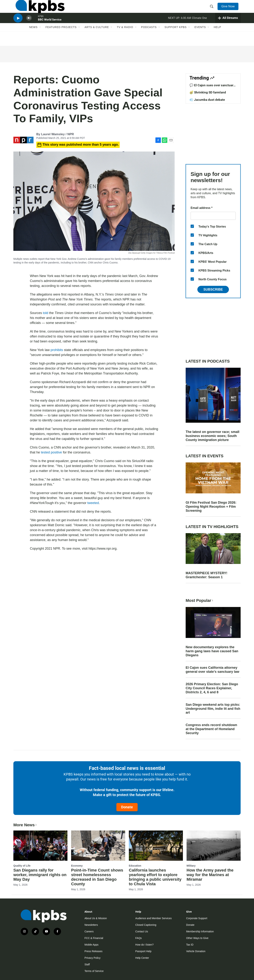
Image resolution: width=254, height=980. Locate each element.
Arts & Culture (97, 38)
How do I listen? (144, 945)
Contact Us (142, 931)
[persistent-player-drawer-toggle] (228, 27)
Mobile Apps (91, 945)
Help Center (142, 958)
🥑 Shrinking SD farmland (208, 92)
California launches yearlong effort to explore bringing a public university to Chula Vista (155, 877)
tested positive (51, 452)
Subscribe (213, 289)
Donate (127, 807)
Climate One (199, 26)
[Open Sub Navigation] (40, 38)
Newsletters (91, 925)
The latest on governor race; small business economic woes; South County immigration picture (212, 436)
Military (191, 866)
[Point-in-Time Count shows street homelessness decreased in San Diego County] (98, 846)
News (33, 38)
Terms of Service (94, 971)
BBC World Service (50, 28)
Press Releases (93, 951)
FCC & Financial (94, 938)
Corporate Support (197, 918)
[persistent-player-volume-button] (29, 27)
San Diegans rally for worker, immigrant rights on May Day (40, 875)
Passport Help (143, 951)
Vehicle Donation (196, 951)
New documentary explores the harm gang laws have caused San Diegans (212, 651)
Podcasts (149, 38)
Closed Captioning (146, 925)
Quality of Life (22, 866)
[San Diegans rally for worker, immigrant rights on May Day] (40, 846)
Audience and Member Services (153, 918)
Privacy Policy (92, 958)
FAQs (138, 938)
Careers (89, 931)
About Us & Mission (96, 918)
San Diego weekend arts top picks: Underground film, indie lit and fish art (213, 709)
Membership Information (200, 931)
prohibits (57, 350)
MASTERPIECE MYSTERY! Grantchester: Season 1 (206, 575)
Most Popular (200, 600)
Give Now (230, 10)
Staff (87, 964)
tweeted (93, 503)
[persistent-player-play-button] (18, 27)
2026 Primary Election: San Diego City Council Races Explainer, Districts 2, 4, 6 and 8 (212, 688)
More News (25, 825)
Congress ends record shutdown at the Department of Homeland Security (211, 729)
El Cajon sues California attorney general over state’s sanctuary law (212, 670)
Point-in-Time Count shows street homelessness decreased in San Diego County (97, 877)
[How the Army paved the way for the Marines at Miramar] (214, 846)
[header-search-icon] (213, 10)
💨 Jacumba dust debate (207, 100)
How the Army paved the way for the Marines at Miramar (210, 875)
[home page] (38, 10)
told (46, 313)
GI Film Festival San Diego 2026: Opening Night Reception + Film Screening (211, 507)
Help (217, 38)
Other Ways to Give (197, 938)
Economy (77, 866)
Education (135, 866)
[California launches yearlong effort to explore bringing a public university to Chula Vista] (156, 846)
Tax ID (190, 945)
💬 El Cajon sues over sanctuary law (212, 87)
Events (200, 38)
